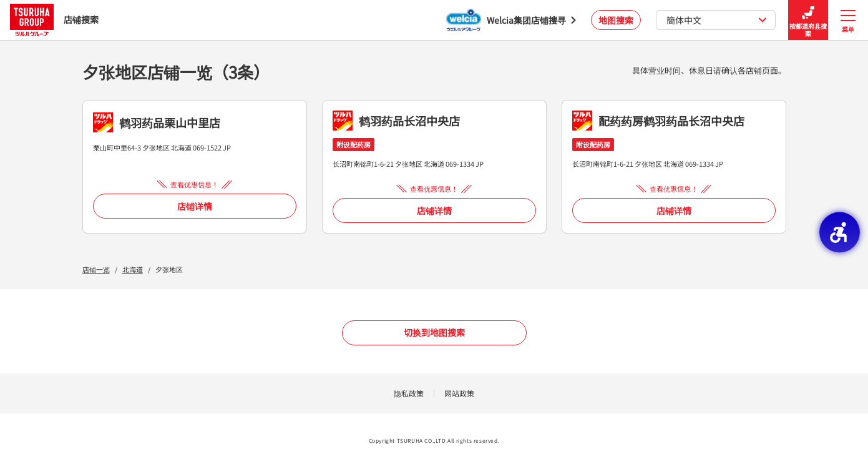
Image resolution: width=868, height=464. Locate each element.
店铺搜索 (54, 20)
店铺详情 (195, 206)
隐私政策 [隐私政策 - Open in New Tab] (409, 393)
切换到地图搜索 (434, 332)
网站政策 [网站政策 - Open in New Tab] (459, 393)
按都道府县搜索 (808, 20)
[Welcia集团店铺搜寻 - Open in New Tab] (511, 20)
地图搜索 (616, 20)
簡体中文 (717, 20)
